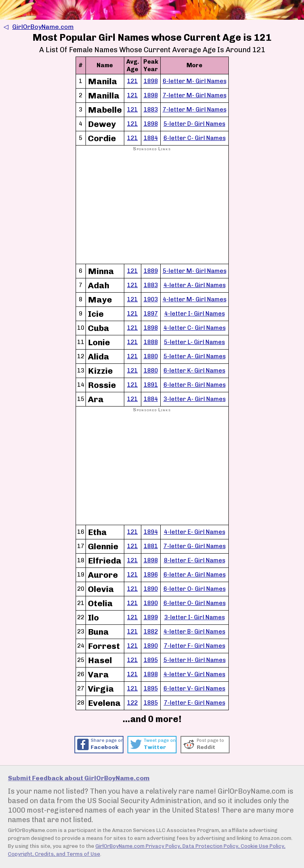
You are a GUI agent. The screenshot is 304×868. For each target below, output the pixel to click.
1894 (151, 532)
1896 (151, 575)
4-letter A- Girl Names (195, 285)
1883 (151, 110)
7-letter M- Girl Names (195, 95)
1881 (151, 546)
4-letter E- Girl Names (195, 532)
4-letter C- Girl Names (195, 328)
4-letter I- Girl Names (195, 314)
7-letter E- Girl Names (195, 703)
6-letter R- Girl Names (195, 385)
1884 (151, 138)
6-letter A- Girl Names (195, 575)
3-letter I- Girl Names (195, 617)
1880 (151, 356)
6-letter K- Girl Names (194, 371)
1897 (151, 314)
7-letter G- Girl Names (195, 546)
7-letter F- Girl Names (195, 646)
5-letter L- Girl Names (194, 342)
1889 (151, 271)
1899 (151, 617)
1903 (151, 299)
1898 (151, 81)
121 (132, 81)
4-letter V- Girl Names (194, 674)
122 (132, 703)
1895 (151, 660)
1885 (151, 703)
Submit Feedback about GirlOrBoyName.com (79, 778)
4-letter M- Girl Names (195, 299)
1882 (151, 632)
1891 (151, 385)
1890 (151, 589)
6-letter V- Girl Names (194, 688)
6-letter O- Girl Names (195, 589)
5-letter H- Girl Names (195, 660)
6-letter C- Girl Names (195, 138)
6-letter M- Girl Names (195, 81)
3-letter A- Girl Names (195, 399)
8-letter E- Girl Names (195, 560)
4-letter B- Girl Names (194, 632)
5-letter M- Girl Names (195, 271)
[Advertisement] (152, 208)
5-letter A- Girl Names (195, 356)
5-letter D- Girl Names (194, 124)
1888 (151, 342)
